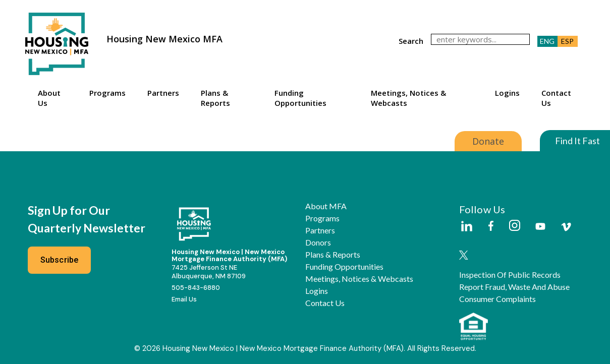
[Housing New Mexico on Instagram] (514, 226)
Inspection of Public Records (510, 275)
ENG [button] (547, 41)
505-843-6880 (196, 288)
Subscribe (60, 260)
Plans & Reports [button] (215, 98)
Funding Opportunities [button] (300, 98)
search (411, 41)
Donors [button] (318, 242)
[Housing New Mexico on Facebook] (491, 227)
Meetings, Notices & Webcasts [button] (408, 98)
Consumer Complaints (497, 299)
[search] (480, 39)
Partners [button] (163, 93)
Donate (488, 141)
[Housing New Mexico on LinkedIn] (466, 227)
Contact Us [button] (556, 98)
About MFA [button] (326, 206)
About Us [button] (49, 98)
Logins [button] (507, 93)
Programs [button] (107, 93)
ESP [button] (567, 41)
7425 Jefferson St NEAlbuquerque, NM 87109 (209, 272)
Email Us (184, 299)
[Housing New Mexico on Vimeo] (566, 227)
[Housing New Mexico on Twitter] (464, 256)
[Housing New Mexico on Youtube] (540, 227)
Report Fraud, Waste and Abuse (514, 287)
